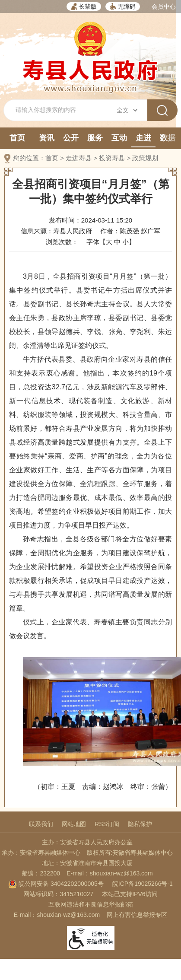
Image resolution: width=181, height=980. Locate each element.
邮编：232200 (41, 873)
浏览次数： (62, 242)
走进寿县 (79, 158)
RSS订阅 (107, 824)
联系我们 (41, 824)
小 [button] (125, 242)
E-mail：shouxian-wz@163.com (110, 873)
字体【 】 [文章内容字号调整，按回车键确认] (111, 242)
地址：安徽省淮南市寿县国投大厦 (87, 863)
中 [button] (117, 242)
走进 (143, 138)
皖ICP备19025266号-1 (143, 884)
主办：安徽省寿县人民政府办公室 (87, 842)
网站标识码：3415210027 (58, 894)
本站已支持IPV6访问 (130, 894)
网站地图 (74, 824)
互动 (119, 138)
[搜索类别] (127, 110)
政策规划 (145, 158)
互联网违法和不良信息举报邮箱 (91, 904)
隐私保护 (140, 824)
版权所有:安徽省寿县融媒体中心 (130, 853)
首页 (17, 138)
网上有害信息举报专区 (137, 915)
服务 (95, 138)
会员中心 (164, 6)
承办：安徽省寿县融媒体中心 (41, 853)
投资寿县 (112, 158)
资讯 (47, 138)
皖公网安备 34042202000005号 (56, 884)
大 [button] (109, 242)
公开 (71, 138)
